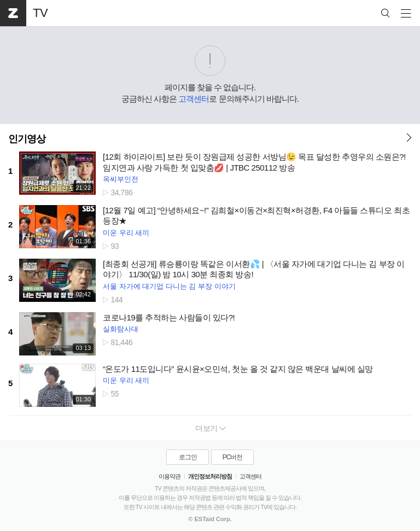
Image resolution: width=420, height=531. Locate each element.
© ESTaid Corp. (210, 519)
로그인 (188, 457)
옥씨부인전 (121, 179)
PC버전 (233, 457)
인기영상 (27, 139)
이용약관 (170, 476)
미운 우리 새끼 (126, 233)
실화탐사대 (121, 329)
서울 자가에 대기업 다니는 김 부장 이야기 (169, 286)
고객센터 (194, 99)
